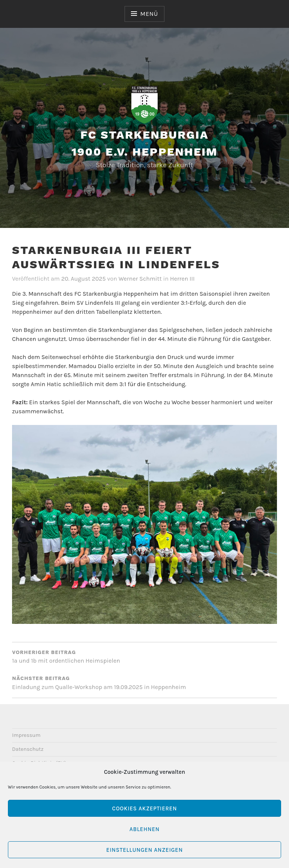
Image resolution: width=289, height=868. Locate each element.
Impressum (26, 735)
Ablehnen (144, 829)
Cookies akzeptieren (144, 808)
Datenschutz (28, 749)
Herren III (183, 279)
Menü (149, 14)
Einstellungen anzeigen (144, 850)
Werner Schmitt (140, 279)
